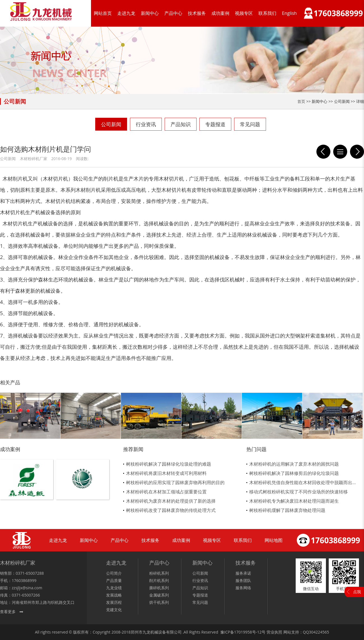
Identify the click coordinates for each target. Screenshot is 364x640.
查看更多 (8, 612)
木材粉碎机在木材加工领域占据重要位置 (166, 492)
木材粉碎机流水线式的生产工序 (357, 152)
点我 (357, 592)
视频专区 (244, 13)
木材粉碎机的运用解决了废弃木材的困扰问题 (294, 464)
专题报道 (215, 124)
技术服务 (197, 13)
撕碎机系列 (159, 588)
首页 (301, 101)
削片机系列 (159, 580)
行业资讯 (146, 124)
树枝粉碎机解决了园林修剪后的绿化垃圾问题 (294, 473)
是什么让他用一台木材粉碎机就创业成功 (323, 152)
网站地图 (274, 540)
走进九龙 (126, 13)
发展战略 (114, 595)
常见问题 (250, 124)
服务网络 (243, 588)
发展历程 (114, 602)
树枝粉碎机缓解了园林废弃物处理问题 (287, 510)
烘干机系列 (159, 602)
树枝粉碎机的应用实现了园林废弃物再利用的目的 (175, 482)
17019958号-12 (248, 632)
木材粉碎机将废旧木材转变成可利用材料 (166, 473)
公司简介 (114, 573)
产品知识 (181, 124)
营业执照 (274, 632)
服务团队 (243, 580)
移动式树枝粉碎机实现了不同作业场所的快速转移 (298, 492)
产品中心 (173, 13)
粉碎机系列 (159, 573)
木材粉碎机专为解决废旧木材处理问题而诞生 (294, 501)
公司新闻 (111, 124)
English (289, 13)
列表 (340, 152)
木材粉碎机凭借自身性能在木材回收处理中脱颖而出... (303, 482)
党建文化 (114, 610)
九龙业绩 (114, 588)
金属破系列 (159, 595)
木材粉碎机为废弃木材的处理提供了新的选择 (171, 501)
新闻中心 (150, 13)
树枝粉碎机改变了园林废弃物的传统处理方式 (171, 510)
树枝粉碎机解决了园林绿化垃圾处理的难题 (169, 464)
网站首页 (103, 13)
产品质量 (114, 580)
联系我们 (267, 13)
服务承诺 (243, 573)
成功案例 (220, 13)
